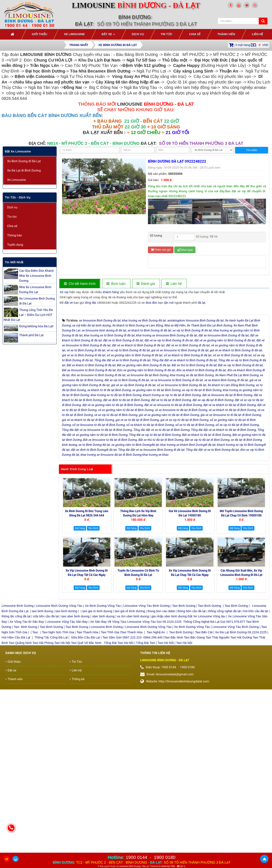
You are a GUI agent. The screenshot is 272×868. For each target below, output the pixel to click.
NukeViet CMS (168, 866)
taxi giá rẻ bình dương (129, 699)
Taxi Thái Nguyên (218, 725)
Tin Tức (77, 750)
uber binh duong (103, 704)
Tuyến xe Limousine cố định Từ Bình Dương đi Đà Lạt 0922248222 (138, 663)
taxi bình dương (66, 699)
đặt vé (69, 303)
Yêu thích (93, 616)
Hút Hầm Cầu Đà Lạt (16, 725)
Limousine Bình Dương (18, 694)
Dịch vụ (12, 207)
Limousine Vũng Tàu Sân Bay (67, 709)
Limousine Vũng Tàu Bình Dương (146, 694)
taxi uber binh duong (76, 704)
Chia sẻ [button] (195, 34)
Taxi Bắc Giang (195, 725)
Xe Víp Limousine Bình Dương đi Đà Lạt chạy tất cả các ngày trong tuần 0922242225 (87, 663)
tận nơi (169, 303)
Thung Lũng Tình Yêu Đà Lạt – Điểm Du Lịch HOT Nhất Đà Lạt (28, 315)
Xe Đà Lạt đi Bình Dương (24, 170)
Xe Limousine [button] (74, 34)
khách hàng (111, 292)
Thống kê (78, 767)
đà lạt (201, 303)
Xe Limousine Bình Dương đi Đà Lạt (37, 301)
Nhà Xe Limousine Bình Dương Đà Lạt (35, 290)
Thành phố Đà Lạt (32, 335)
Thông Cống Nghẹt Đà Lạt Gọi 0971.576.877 (214, 709)
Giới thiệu (14, 750)
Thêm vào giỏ (161, 250)
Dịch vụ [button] (138, 34)
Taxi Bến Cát (204, 720)
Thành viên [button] (226, 34)
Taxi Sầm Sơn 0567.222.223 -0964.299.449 (132, 725)
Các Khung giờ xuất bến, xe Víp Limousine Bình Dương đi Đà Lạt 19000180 (241, 663)
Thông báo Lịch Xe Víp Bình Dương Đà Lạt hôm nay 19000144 (138, 603)
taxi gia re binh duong (97, 699)
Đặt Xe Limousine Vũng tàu (206, 704)
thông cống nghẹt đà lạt (225, 699)
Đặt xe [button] (108, 35)
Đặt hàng (80, 616)
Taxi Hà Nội (62, 731)
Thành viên (15, 767)
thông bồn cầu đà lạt (191, 699)
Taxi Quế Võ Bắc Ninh (86, 731)
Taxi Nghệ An (156, 720)
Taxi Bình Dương (184, 694)
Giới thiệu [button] (40, 34)
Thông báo (15, 235)
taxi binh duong (43, 699)
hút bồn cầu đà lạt (256, 699)
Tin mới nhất (14, 262)
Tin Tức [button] (167, 34)
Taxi (36, 720)
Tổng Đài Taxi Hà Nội (119, 731)
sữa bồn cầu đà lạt (46, 704)
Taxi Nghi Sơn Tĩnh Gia (58, 720)
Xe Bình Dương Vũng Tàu (103, 694)
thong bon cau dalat (162, 699)
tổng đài (90, 303)
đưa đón (151, 303)
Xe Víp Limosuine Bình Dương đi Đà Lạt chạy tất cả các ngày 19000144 (190, 663)
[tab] (80, 284)
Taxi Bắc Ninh (174, 725)
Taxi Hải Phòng (43, 731)
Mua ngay (185, 250)
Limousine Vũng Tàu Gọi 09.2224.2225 (154, 709)
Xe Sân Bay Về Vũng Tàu (108, 709)
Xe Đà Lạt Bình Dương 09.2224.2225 (241, 720)
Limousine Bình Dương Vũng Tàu (60, 694)
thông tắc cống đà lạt (16, 704)
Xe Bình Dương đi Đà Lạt (24, 161)
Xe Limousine (17, 180)
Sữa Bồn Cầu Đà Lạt (85, 725)
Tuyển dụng (15, 245)
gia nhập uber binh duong (169, 704)
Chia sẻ (12, 226)
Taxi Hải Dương (241, 725)
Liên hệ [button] (257, 34)
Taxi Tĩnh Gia (110, 720)
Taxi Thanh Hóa (87, 720)
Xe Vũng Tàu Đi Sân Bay (27, 709)
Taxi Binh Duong (25, 715)
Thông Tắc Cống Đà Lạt (51, 725)
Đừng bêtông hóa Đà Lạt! (37, 326)
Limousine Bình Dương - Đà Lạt (134, 866)
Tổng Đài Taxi (146, 731)
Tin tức (12, 217)
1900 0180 (165, 857)
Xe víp (64, 292)
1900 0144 (137, 857)
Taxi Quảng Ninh (20, 731)
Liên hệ (77, 758)
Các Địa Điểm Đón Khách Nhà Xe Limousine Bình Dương (37, 276)
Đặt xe (12, 758)
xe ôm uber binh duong (133, 704)
